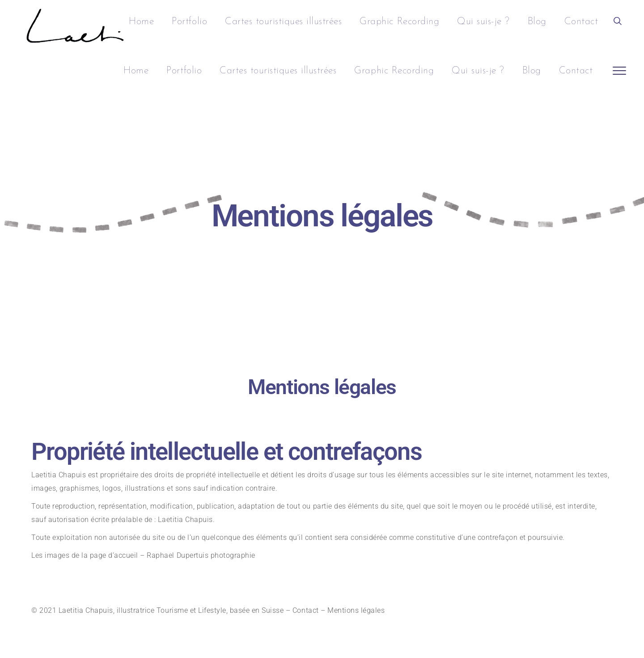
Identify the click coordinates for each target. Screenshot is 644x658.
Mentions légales (357, 610)
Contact (306, 610)
